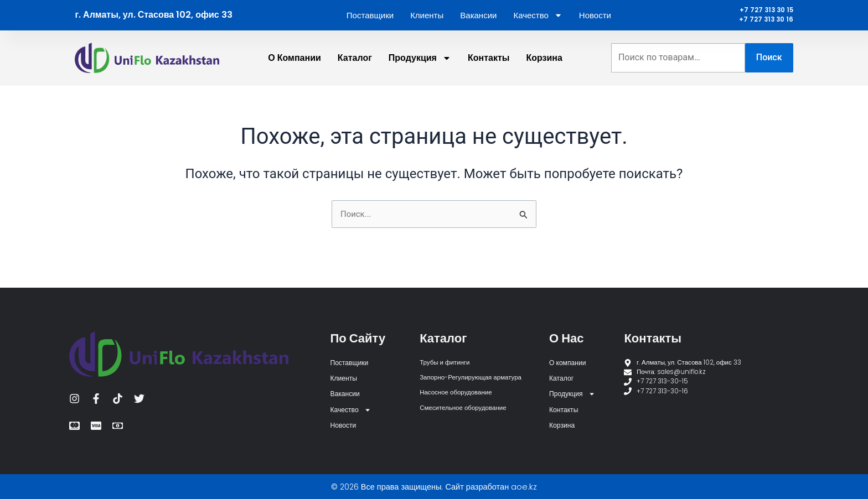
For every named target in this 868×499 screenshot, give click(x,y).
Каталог (355, 65)
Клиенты (427, 19)
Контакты (489, 65)
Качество (538, 19)
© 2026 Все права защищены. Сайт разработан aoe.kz (434, 487)
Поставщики (370, 19)
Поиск (769, 65)
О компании (294, 65)
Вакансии (478, 19)
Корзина (544, 65)
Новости (595, 19)
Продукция (420, 65)
